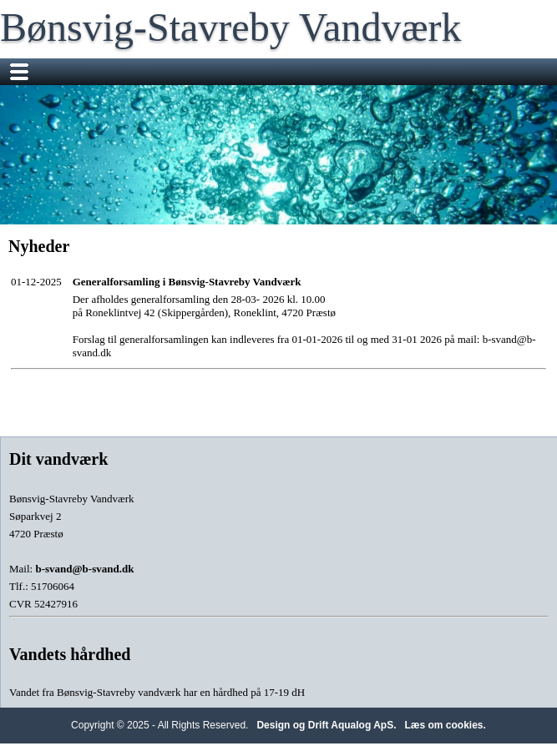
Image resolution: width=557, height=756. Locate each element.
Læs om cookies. (446, 725)
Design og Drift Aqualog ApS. (326, 725)
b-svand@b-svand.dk (84, 569)
